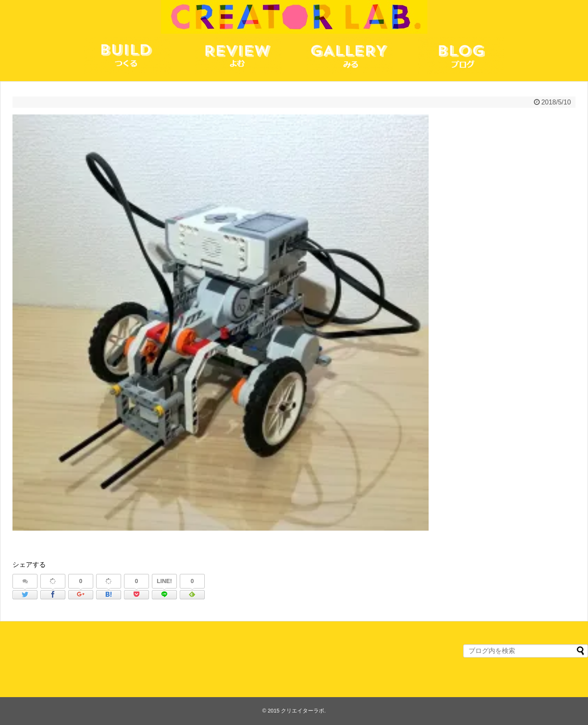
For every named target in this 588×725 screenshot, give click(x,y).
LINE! (165, 581)
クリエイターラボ (303, 711)
